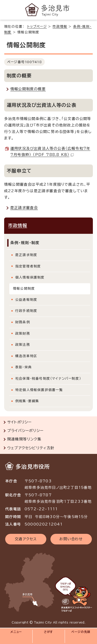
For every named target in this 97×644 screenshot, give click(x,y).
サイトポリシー (19, 422)
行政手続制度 (26, 311)
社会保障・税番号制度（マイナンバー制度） (48, 379)
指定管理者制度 (28, 266)
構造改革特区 (26, 356)
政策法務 (23, 345)
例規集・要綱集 (27, 401)
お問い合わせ (71, 539)
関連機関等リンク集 (24, 439)
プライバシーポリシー (25, 431)
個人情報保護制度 (30, 277)
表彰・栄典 (24, 367)
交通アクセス (26, 539)
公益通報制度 (26, 300)
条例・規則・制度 (25, 243)
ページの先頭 (81, 632)
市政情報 (60, 27)
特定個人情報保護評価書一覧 (39, 390)
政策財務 (23, 334)
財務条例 (23, 322)
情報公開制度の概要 (28, 89)
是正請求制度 (26, 255)
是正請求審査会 (24, 208)
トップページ (37, 27)
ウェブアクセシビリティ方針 (31, 448)
